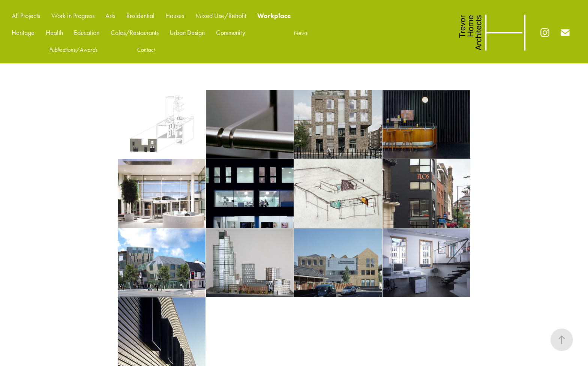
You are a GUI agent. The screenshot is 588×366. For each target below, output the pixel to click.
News (301, 33)
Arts (110, 16)
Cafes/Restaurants (135, 33)
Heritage (23, 33)
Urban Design (187, 33)
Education (87, 33)
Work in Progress (73, 16)
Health (54, 33)
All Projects (26, 16)
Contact (146, 50)
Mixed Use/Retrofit (221, 16)
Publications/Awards (73, 50)
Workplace (274, 16)
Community (231, 33)
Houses (175, 16)
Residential (140, 16)
